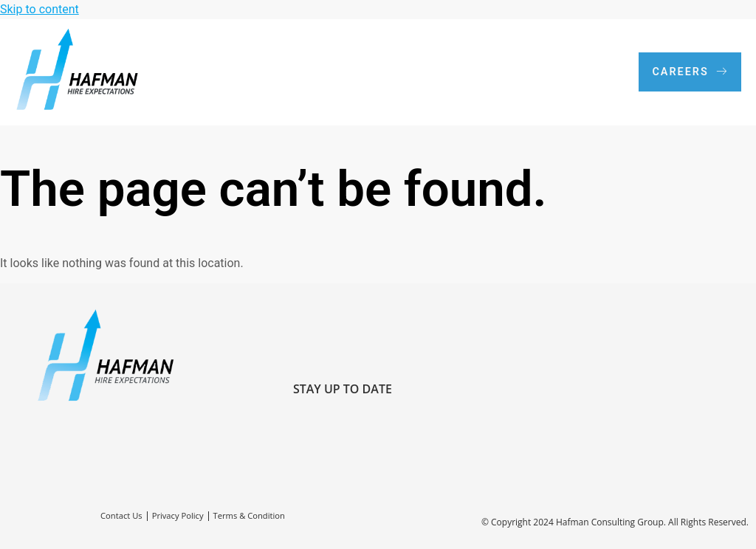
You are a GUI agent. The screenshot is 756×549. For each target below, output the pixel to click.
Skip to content (39, 9)
